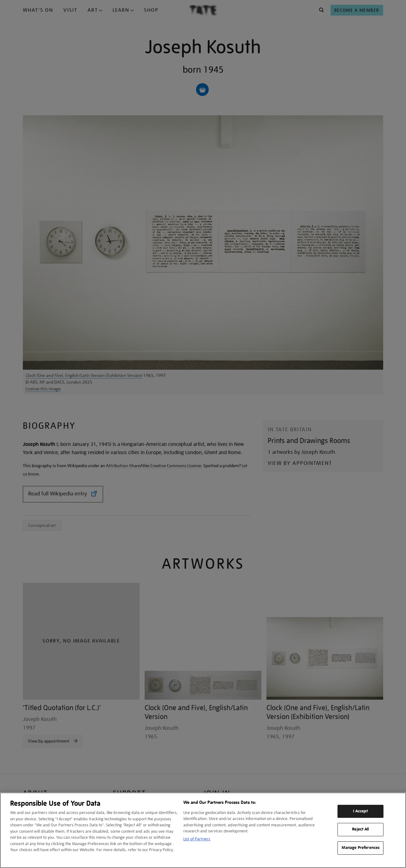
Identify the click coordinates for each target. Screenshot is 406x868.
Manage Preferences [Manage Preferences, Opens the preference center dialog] (361, 848)
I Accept (360, 811)
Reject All (360, 830)
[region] (203, 830)
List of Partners (197, 839)
